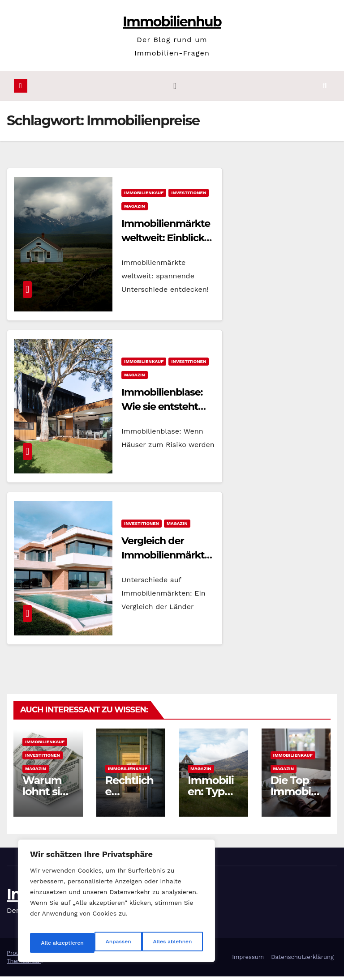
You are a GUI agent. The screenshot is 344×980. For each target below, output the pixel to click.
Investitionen (189, 196)
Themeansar (24, 965)
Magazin (135, 210)
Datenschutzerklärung (302, 961)
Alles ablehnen (106, 943)
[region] (116, 904)
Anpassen (52, 943)
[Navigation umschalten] (175, 88)
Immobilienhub (172, 22)
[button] (332, 87)
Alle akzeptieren (171, 943)
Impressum (248, 961)
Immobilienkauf (144, 196)
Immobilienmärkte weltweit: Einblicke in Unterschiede (166, 241)
